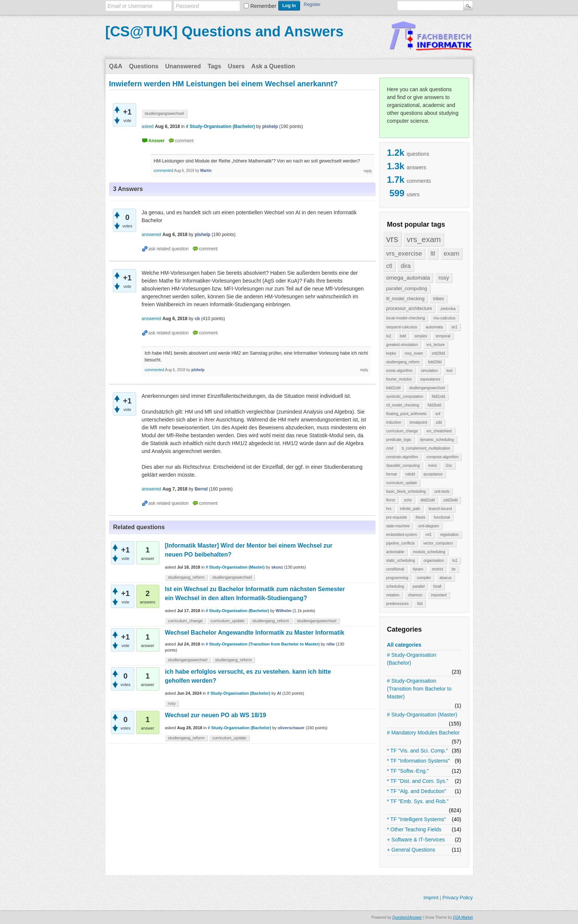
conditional (395, 569)
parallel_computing (407, 288)
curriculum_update (402, 483)
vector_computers (438, 543)
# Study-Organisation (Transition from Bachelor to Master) (419, 689)
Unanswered (183, 66)
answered (152, 235)
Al (279, 693)
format (392, 474)
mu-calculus (445, 318)
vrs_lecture (436, 345)
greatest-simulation (402, 345)
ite (454, 569)
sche (408, 500)
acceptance (433, 474)
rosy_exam (414, 353)
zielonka (448, 309)
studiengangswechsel (427, 388)
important (439, 595)
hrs (389, 509)
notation (393, 595)
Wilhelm (284, 611)
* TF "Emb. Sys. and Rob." (418, 801)
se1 (455, 327)
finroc (391, 500)
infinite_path (410, 509)
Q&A (116, 66)
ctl (389, 266)
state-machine (398, 526)
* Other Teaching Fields (414, 829)
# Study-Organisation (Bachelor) (412, 659)
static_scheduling (401, 561)
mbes (438, 299)
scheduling (395, 586)
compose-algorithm (442, 457)
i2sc (449, 466)
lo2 (389, 336)
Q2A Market (463, 917)
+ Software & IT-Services (416, 840)
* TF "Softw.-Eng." (408, 771)
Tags (214, 66)
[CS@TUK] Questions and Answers (224, 32)
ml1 (429, 535)
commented (164, 171)
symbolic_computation (405, 397)
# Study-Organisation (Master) (422, 715)
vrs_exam (424, 239)
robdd (410, 474)
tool (449, 371)
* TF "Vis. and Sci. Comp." (418, 751)
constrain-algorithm (402, 457)
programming (397, 578)
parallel (419, 586)
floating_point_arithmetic (407, 414)
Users (236, 66)
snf (438, 414)
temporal (443, 336)
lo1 (455, 561)
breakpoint (418, 422)
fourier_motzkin (399, 379)
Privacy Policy (457, 898)
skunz (277, 567)
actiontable (395, 552)
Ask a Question (273, 66)
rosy (444, 278)
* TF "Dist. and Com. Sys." (418, 781)
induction (394, 422)
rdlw (331, 644)
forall (437, 586)
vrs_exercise (404, 254)
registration (449, 535)
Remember (263, 6)
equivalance (430, 379)
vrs (392, 239)
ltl (433, 254)
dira (406, 266)
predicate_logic (399, 440)
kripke (391, 353)
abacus (446, 578)
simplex (421, 336)
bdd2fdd (435, 362)
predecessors (398, 604)
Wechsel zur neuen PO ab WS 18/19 (216, 715)
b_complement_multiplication (426, 448)
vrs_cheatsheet (439, 431)
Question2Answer (407, 917)
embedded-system (402, 535)
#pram (418, 569)
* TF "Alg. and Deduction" (417, 791)
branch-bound (440, 509)
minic (433, 466)
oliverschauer (291, 728)
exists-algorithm (399, 371)
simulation (429, 371)
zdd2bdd (450, 500)
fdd (420, 604)
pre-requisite (397, 517)
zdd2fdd (438, 353)
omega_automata (408, 278)
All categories (404, 645)
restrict (437, 569)
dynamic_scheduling (437, 440)
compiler (424, 578)
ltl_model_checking (405, 299)
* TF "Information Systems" (419, 761)
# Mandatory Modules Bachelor (423, 733)
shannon (415, 595)
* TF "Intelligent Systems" (417, 819)
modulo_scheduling (429, 552)
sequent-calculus (402, 327)
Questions (144, 66)
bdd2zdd (393, 388)
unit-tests (442, 491)
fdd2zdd (438, 397)
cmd (390, 448)
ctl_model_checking (403, 405)
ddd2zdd (428, 500)
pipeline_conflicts (401, 543)
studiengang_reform (403, 362)
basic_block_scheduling (406, 491)
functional (442, 517)
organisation (434, 561)
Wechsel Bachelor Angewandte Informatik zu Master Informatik (255, 633)
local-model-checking (406, 318)
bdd (403, 336)
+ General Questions (411, 850)
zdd (439, 422)
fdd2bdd (434, 405)
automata (434, 327)
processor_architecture (409, 309)
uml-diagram (429, 526)
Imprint (431, 898)
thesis (420, 517)
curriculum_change (402, 431)
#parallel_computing (403, 466)
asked (148, 126)
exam (452, 254)
